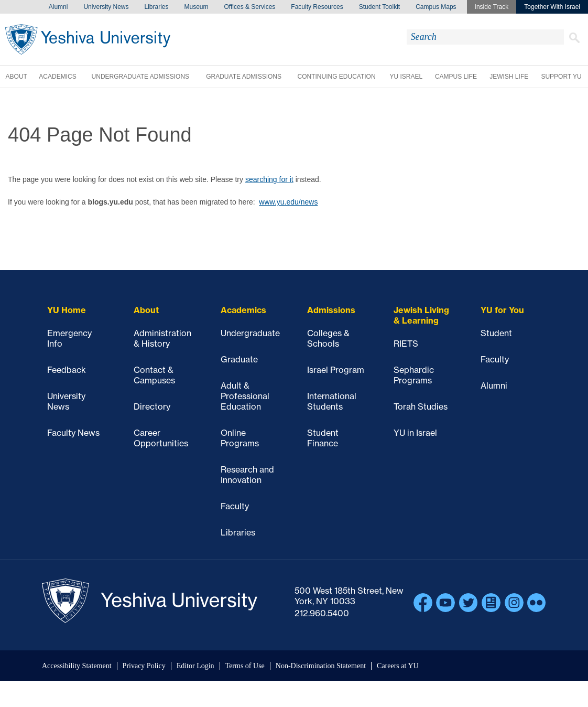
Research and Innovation (247, 475)
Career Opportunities (161, 438)
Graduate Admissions (244, 77)
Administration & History (162, 338)
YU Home (67, 310)
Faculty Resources (317, 7)
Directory (152, 406)
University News (106, 7)
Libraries (156, 7)
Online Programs (240, 438)
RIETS (406, 344)
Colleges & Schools (328, 338)
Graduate (239, 359)
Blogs (491, 603)
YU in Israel (415, 433)
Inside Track (492, 7)
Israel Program (336, 370)
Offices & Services (250, 7)
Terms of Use (245, 666)
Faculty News (73, 433)
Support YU (561, 77)
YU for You (502, 310)
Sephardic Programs (414, 375)
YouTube (445, 603)
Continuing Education (336, 77)
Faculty (235, 506)
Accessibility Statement (77, 666)
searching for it (269, 179)
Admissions (331, 310)
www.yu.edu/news (288, 202)
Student (496, 333)
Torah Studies (421, 406)
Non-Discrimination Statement (321, 666)
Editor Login (195, 666)
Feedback (67, 370)
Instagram (514, 603)
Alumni (58, 7)
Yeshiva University (88, 39)
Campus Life (456, 77)
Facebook (423, 603)
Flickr (537, 603)
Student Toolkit (380, 7)
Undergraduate (250, 333)
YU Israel (406, 77)
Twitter (469, 603)
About (17, 77)
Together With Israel (552, 7)
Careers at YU (398, 666)
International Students (332, 401)
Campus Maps (436, 7)
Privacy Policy (144, 666)
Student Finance (323, 438)
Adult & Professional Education (245, 396)
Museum (197, 7)
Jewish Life (509, 77)
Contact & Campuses (154, 375)
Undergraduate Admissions (140, 77)
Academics (57, 77)
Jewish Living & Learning (421, 315)
